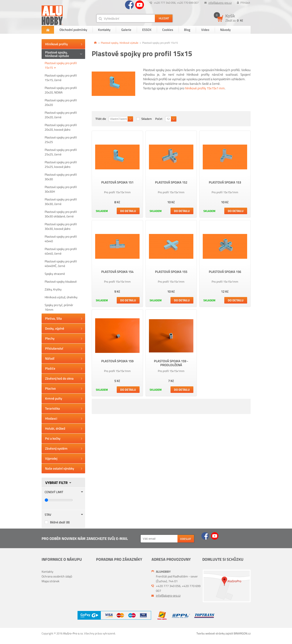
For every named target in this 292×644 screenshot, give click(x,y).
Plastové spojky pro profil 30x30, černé (61, 202)
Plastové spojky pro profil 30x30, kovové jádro (61, 226)
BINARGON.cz (242, 633)
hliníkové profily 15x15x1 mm (205, 88)
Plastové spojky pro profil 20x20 (61, 102)
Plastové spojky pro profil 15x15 (61, 65)
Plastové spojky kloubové (61, 281)
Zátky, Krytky (53, 289)
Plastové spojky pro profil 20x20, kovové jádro (61, 127)
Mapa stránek (51, 581)
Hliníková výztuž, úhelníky (61, 297)
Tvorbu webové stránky (211, 633)
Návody (225, 30)
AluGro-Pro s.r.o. (73, 633)
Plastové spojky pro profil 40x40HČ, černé (61, 264)
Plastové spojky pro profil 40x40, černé (61, 251)
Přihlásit (245, 3)
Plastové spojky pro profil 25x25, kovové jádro (61, 164)
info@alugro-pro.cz (220, 3)
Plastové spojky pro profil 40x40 (61, 239)
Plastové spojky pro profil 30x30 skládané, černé (61, 214)
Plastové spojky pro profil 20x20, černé (61, 115)
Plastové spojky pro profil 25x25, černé (61, 152)
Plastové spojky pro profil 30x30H (61, 189)
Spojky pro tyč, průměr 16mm (59, 307)
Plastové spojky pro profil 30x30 (61, 177)
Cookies (168, 30)
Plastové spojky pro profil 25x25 (61, 140)
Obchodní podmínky (73, 30)
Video (205, 30)
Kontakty (104, 30)
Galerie (126, 30)
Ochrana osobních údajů (57, 576)
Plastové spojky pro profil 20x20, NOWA (61, 90)
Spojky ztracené (55, 274)
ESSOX (147, 30)
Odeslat (186, 539)
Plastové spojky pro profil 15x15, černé (61, 78)
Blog (187, 30)
